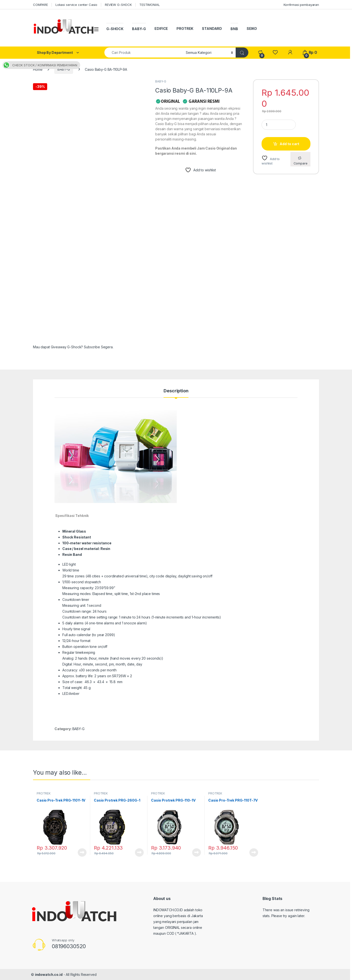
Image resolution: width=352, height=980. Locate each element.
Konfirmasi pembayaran (301, 5)
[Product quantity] (279, 125)
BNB (234, 29)
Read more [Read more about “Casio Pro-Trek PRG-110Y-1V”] (82, 852)
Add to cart (289, 144)
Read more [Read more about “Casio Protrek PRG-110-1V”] (197, 852)
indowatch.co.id (49, 974)
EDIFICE (161, 29)
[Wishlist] (275, 52)
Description (176, 391)
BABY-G (139, 29)
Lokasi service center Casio (76, 5)
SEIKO (252, 29)
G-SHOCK (115, 29)
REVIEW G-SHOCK (118, 5)
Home (38, 69)
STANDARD (212, 29)
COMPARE (40, 5)
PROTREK (185, 29)
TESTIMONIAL (149, 5)
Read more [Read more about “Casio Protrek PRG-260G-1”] (139, 852)
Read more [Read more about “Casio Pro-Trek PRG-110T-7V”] (254, 852)
